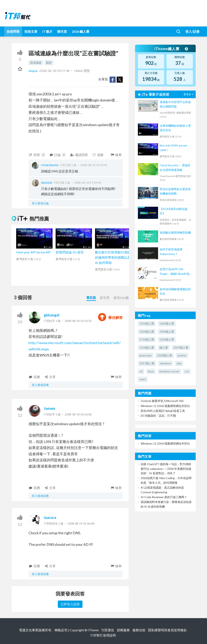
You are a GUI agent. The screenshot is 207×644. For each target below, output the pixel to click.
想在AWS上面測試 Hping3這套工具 (163, 411)
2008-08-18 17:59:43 (88, 183)
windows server (169, 371)
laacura (50, 518)
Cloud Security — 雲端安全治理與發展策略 (175, 167)
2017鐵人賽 (147, 363)
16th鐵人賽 (167, 323)
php (179, 363)
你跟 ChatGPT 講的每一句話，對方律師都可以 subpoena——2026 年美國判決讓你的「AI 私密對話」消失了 (166, 469)
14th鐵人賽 (167, 331)
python (182, 355)
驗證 (49, 63)
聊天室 (62, 31)
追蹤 (98, 155)
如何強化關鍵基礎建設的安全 (175, 291)
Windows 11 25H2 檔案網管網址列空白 (165, 406)
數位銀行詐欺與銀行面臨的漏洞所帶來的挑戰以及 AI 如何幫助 (113, 257)
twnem (50, 408)
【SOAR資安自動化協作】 (174, 211)
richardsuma (50, 165)
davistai (46, 182)
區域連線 (36, 63)
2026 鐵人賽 (81, 31)
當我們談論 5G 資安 (70, 252)
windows (166, 363)
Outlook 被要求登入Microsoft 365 (162, 401)
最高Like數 (121, 298)
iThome (93, 630)
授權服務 (123, 630)
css (187, 371)
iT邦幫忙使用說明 (103, 635)
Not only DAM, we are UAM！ (173, 148)
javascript (146, 355)
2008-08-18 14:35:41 (94, 165)
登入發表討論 (40, 203)
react (143, 379)
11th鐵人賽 (147, 347)
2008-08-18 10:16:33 (78, 321)
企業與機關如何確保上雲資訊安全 (175, 128)
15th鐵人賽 (147, 323)
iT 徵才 (47, 31)
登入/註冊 (192, 31)
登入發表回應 (40, 385)
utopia (33, 71)
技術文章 (31, 31)
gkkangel (52, 315)
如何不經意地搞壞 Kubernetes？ (171, 251)
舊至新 (91, 298)
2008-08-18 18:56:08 (78, 414)
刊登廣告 (108, 630)
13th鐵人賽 (147, 331)
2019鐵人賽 (181, 347)
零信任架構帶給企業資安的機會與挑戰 (175, 191)
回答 (37, 155)
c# (141, 371)
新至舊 (105, 298)
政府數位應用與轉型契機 (175, 232)
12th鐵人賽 (167, 339)
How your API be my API (33, 252)
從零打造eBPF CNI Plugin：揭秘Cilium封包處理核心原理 (175, 272)
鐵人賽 (164, 347)
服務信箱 (139, 630)
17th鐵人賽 (147, 339)
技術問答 (13, 31)
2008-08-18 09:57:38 (54, 71)
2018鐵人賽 (165, 355)
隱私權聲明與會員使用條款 (167, 630)
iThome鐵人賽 (171, 49)
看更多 (189, 94)
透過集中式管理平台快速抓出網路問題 (175, 104)
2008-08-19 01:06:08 (81, 523)
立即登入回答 (70, 604)
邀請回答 (79, 155)
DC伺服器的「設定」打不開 (158, 416)
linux (151, 371)
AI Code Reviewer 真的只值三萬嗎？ (164, 497)
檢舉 (116, 155)
